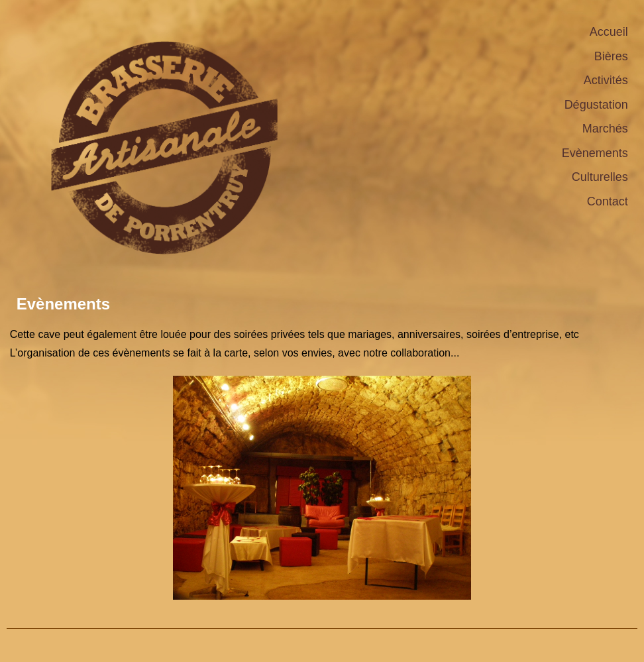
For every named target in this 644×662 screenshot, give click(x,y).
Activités (606, 80)
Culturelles (600, 177)
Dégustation (596, 105)
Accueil (609, 32)
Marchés (605, 129)
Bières (611, 56)
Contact (608, 201)
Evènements (595, 153)
